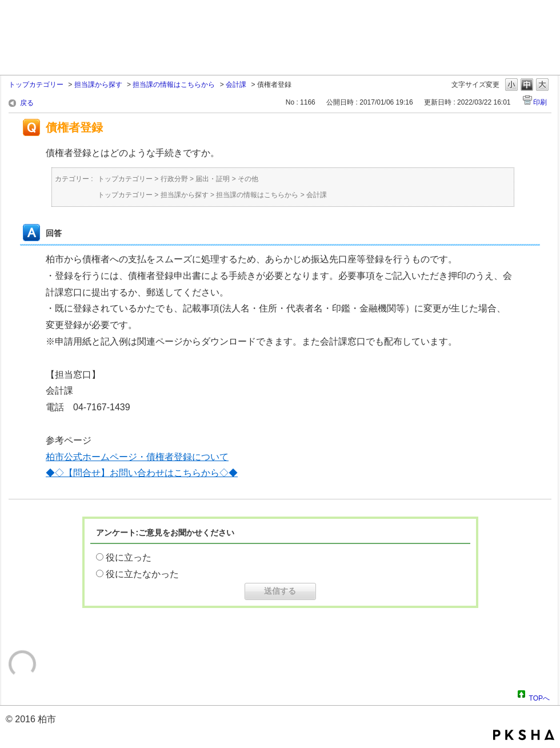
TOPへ (539, 697)
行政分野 (174, 179)
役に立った (129, 557)
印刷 (540, 102)
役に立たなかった (142, 574)
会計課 (236, 85)
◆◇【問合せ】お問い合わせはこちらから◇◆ (142, 473)
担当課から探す (98, 85)
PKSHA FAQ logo (524, 735)
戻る (27, 103)
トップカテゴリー (36, 85)
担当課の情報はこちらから (174, 85)
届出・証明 (213, 179)
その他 (248, 179)
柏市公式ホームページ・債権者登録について (137, 457)
